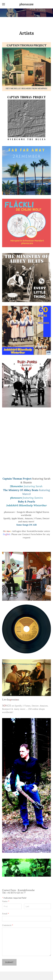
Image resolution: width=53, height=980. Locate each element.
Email (6, 914)
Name (6, 901)
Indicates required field (14, 898)
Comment (8, 925)
